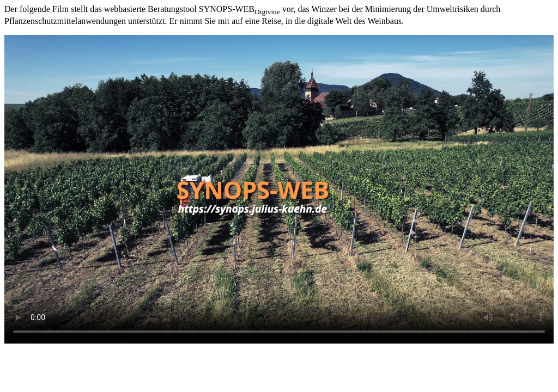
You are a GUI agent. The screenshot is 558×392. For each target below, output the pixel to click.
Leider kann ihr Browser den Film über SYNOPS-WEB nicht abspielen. (279, 189)
